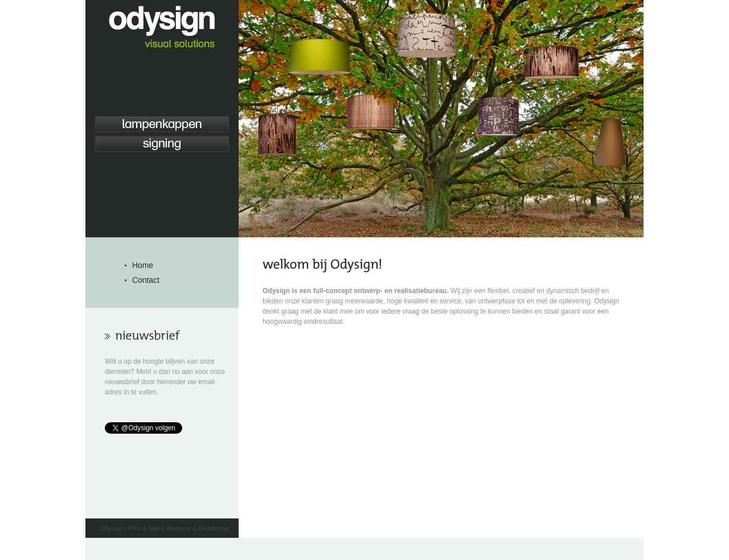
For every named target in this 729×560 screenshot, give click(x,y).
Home (143, 265)
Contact (146, 280)
